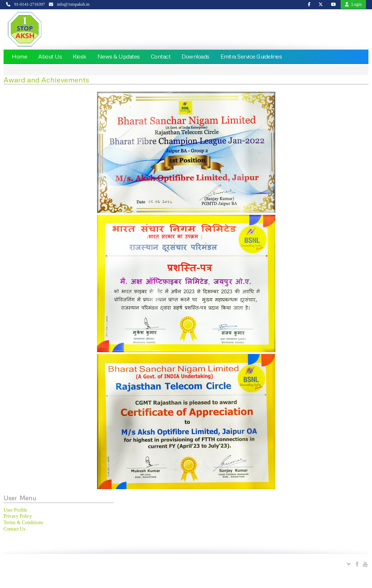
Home (19, 56)
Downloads (195, 56)
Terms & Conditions (23, 523)
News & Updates (119, 56)
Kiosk (80, 56)
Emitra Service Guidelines (251, 56)
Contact (161, 56)
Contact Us (14, 529)
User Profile (15, 510)
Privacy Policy (18, 516)
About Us (50, 56)
